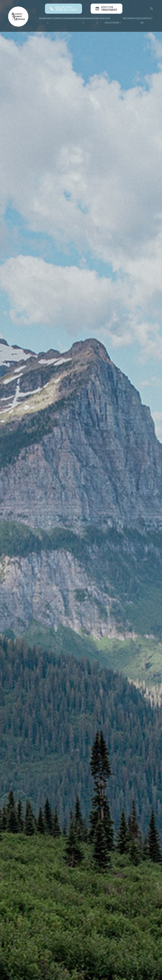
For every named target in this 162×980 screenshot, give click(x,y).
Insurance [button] (89, 20)
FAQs (137, 18)
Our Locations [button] (113, 20)
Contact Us (147, 20)
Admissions (74, 18)
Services (61, 18)
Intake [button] (100, 20)
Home (43, 18)
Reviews (128, 18)
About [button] (51, 20)
